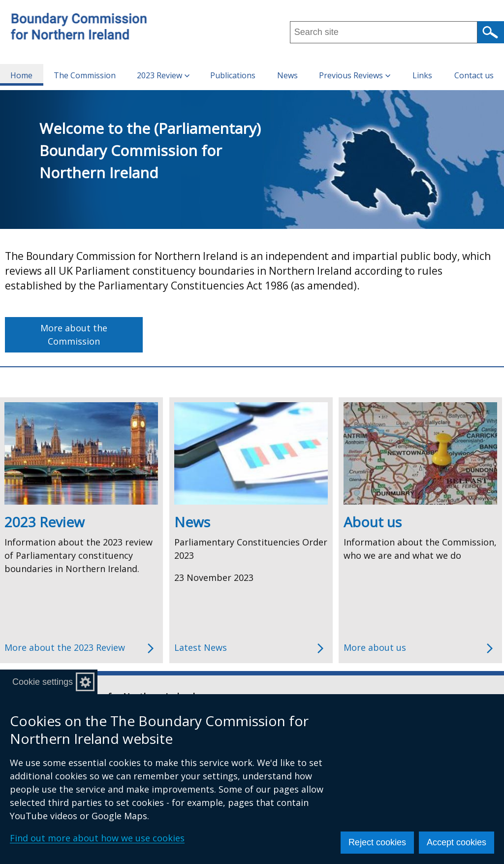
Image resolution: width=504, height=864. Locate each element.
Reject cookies (377, 842)
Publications (233, 75)
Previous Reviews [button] (355, 75)
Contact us (474, 75)
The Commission (85, 75)
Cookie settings (43, 682)
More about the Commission (74, 335)
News (287, 75)
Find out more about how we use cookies (97, 838)
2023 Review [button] (163, 75)
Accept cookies (457, 842)
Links (422, 75)
